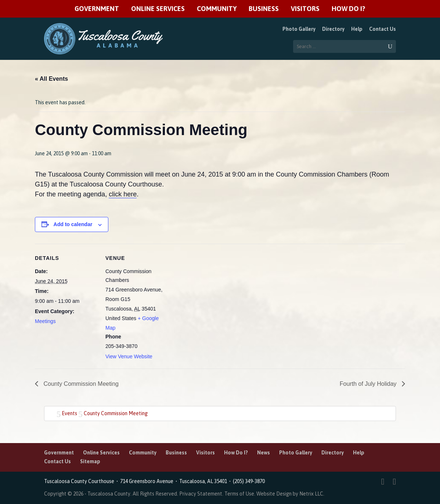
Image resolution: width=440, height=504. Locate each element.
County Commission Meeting (80, 384)
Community (217, 9)
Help (357, 29)
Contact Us (383, 29)
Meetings (45, 321)
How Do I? (348, 9)
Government (97, 9)
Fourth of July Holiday (369, 384)
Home (51, 413)
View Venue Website (129, 356)
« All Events (51, 79)
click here (123, 194)
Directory (333, 29)
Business (264, 9)
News (264, 453)
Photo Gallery (299, 29)
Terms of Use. (240, 494)
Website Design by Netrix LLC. (290, 494)
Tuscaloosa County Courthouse (80, 481)
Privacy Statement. (201, 494)
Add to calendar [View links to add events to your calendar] (73, 224)
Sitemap (90, 461)
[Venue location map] (215, 295)
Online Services (158, 9)
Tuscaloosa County (109, 494)
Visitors (305, 9)
